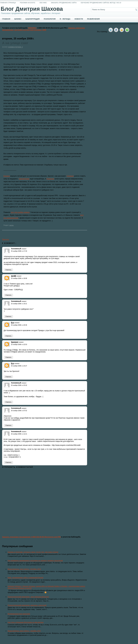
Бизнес (18, 19)
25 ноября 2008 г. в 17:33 (19, 251)
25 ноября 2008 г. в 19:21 (19, 304)
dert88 (14, 276)
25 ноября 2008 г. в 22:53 (19, 345)
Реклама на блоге (28, 3)
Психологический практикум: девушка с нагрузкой (27, 605)
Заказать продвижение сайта (64, 3)
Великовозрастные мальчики (19, 614)
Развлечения (93, 19)
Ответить (8, 270)
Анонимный (16, 249)
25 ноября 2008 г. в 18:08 (19, 278)
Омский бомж (24, 179)
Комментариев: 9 (15, 47)
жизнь (11, 225)
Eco (13, 323)
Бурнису (7, 176)
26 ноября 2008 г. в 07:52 (19, 411)
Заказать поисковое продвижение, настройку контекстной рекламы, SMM (43, 29)
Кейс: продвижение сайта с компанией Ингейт (26, 578)
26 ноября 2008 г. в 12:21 (19, 434)
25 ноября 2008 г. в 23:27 (19, 366)
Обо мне (43, 3)
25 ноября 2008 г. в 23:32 (19, 385)
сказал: (24, 249)
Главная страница (8, 3)
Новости (79, 19)
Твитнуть (6, 239)
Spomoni (15, 342)
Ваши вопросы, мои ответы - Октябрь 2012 (24, 569)
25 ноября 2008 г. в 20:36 (19, 325)
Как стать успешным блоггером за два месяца (26, 622)
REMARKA (32, 28)
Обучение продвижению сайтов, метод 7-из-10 (101, 3)
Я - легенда (65, 19)
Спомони (70, 176)
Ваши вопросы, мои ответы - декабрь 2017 (24, 631)
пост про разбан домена (20, 212)
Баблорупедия (33, 19)
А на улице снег (15, 43)
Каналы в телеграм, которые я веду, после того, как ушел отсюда (33, 552)
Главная (6, 19)
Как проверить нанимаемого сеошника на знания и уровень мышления (35, 561)
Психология (50, 19)
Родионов (50, 179)
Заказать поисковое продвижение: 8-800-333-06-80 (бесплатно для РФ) (31, 537)
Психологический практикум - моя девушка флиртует (28, 597)
